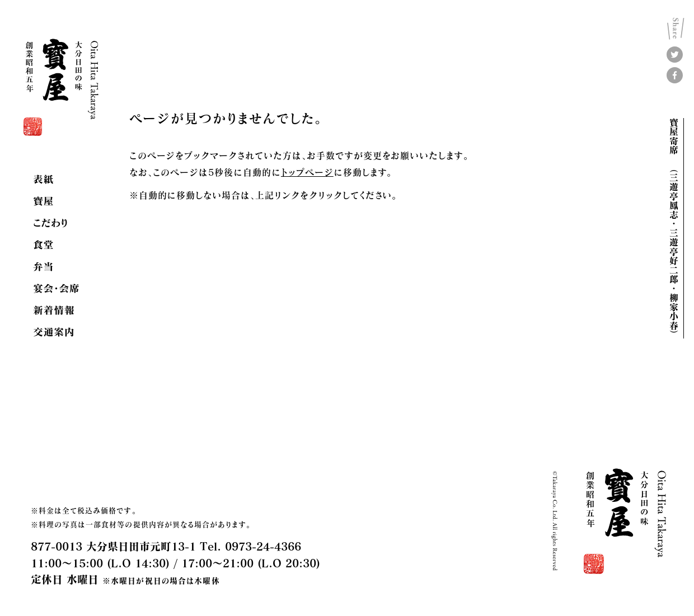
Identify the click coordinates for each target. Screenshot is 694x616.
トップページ (307, 172)
